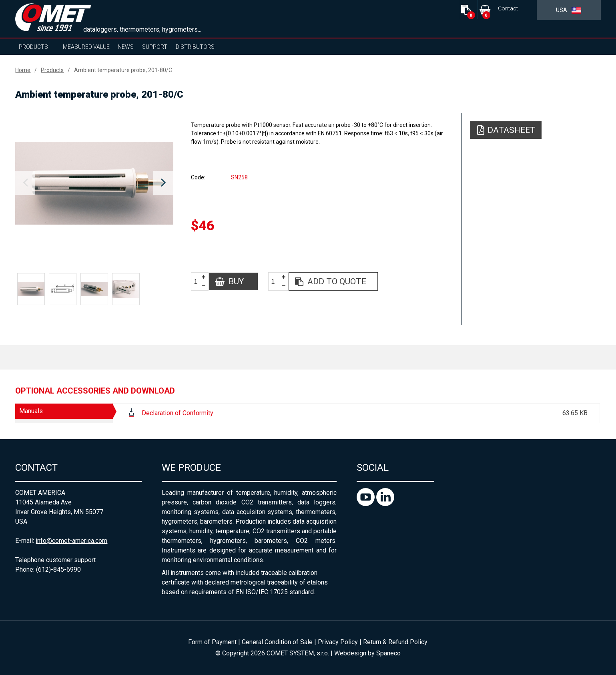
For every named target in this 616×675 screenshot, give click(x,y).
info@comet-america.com (71, 541)
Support (155, 47)
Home (23, 70)
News (126, 47)
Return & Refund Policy (395, 642)
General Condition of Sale (277, 642)
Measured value (86, 47)
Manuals (31, 411)
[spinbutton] (199, 282)
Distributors (195, 47)
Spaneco (388, 653)
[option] (94, 183)
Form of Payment (212, 642)
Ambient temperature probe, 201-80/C (123, 70)
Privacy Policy (338, 642)
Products (33, 47)
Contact (508, 9)
